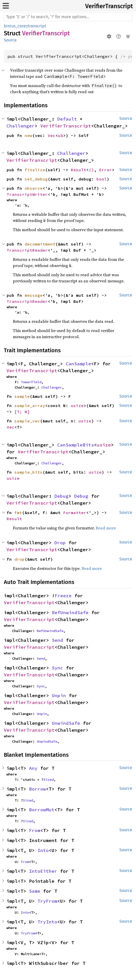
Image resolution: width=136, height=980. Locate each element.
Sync (57, 668)
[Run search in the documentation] (68, 17)
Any (33, 768)
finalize (35, 170)
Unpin (59, 695)
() (91, 170)
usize (77, 406)
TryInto (47, 922)
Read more (106, 528)
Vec (52, 135)
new (28, 135)
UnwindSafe (66, 723)
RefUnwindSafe (70, 612)
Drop (60, 543)
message (34, 295)
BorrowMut (42, 810)
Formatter (75, 513)
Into (43, 850)
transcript (37, 26)
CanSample (78, 364)
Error (105, 170)
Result (79, 170)
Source (10, 40)
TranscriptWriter (27, 194)
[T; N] (22, 412)
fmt (18, 513)
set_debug (36, 179)
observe (34, 188)
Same (35, 891)
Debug (61, 496)
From (35, 830)
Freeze (63, 596)
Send (57, 640)
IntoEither (43, 871)
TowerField (31, 382)
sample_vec (27, 421)
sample (22, 396)
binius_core (15, 26)
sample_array (30, 406)
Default (67, 119)
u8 (61, 135)
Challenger (21, 126)
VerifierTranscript (109, 6)
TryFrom (47, 901)
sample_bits (28, 472)
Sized (48, 780)
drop (20, 559)
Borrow (37, 789)
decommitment (40, 244)
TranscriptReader (27, 250)
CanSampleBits (76, 445)
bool (102, 179)
